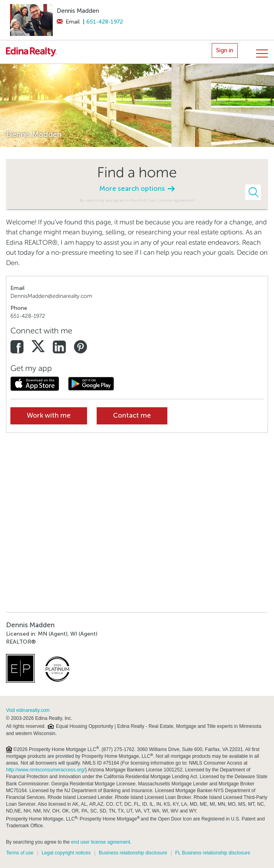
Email (68, 22)
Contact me (132, 415)
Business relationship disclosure (133, 853)
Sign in (225, 50)
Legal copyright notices (66, 853)
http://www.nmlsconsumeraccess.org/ (46, 770)
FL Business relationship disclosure (213, 853)
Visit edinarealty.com (28, 710)
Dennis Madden (78, 11)
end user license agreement (101, 842)
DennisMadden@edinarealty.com (51, 296)
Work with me (49, 415)
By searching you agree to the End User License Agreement (137, 200)
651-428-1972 (105, 22)
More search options (137, 189)
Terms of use (20, 853)
